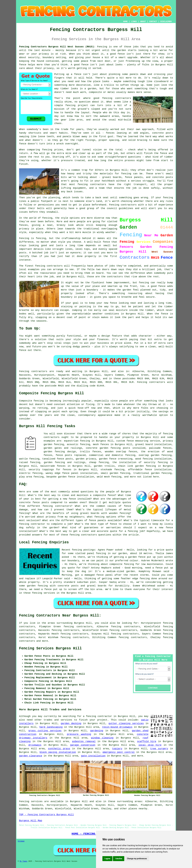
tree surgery (159, 749)
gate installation (93, 756)
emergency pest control (119, 752)
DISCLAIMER (166, 22)
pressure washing (79, 734)
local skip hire (150, 745)
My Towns (23, 861)
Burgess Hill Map (31, 821)
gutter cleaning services (126, 723)
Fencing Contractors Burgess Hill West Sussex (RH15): (57, 47)
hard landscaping (51, 727)
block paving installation (58, 752)
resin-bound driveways (117, 727)
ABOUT (143, 22)
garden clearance (31, 756)
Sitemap (21, 841)
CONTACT (153, 22)
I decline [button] (119, 859)
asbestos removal (84, 741)
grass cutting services (45, 731)
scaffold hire (147, 741)
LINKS (134, 22)
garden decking (71, 723)
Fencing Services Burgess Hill (50, 648)
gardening (97, 731)
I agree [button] (107, 859)
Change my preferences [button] (137, 859)
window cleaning (102, 738)
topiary (117, 749)
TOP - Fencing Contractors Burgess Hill (46, 815)
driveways (35, 745)
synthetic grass (59, 749)
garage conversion (83, 745)
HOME (125, 22)
